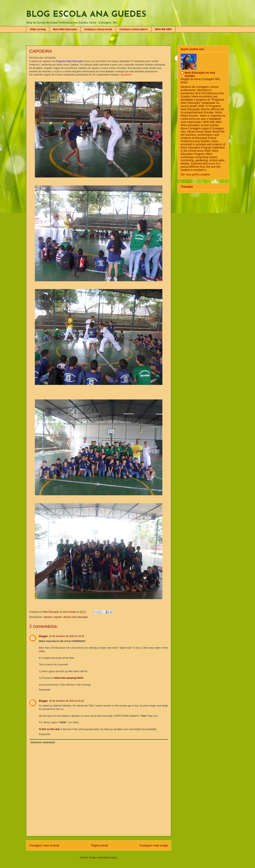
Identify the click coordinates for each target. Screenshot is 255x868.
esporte (58, 617)
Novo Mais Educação (65, 29)
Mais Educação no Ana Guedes (200, 74)
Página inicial (100, 845)
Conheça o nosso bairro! (134, 29)
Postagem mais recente (44, 845)
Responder (45, 690)
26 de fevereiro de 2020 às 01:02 (67, 701)
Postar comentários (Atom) (103, 858)
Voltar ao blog (38, 29)
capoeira (48, 617)
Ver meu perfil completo (195, 174)
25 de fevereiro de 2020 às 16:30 (67, 636)
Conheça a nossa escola (98, 29)
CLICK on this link (49, 729)
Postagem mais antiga (154, 845)
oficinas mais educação (75, 617)
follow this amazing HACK (69, 678)
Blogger (43, 636)
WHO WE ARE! (163, 29)
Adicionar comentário (43, 742)
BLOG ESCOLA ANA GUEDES (86, 15)
